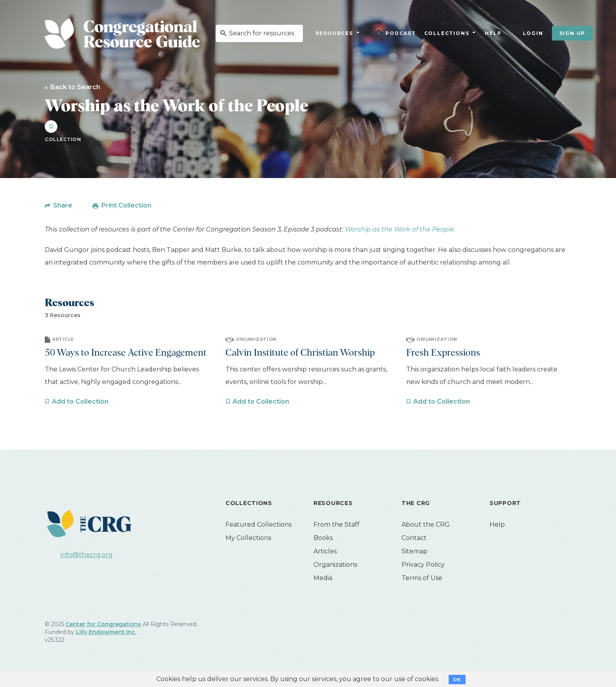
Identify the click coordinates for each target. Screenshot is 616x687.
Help (493, 33)
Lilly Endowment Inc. (106, 632)
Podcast (396, 32)
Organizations (335, 565)
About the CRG (426, 524)
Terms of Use (422, 578)
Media (323, 578)
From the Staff (336, 524)
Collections (446, 33)
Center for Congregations (103, 624)
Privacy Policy (423, 565)
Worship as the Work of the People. (400, 229)
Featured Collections (258, 524)
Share (63, 205)
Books (323, 538)
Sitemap (414, 551)
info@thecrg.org (87, 555)
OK (457, 680)
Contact (414, 538)
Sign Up (573, 33)
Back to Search (75, 87)
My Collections (248, 538)
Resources (334, 33)
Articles (325, 551)
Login (533, 33)
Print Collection (126, 205)
